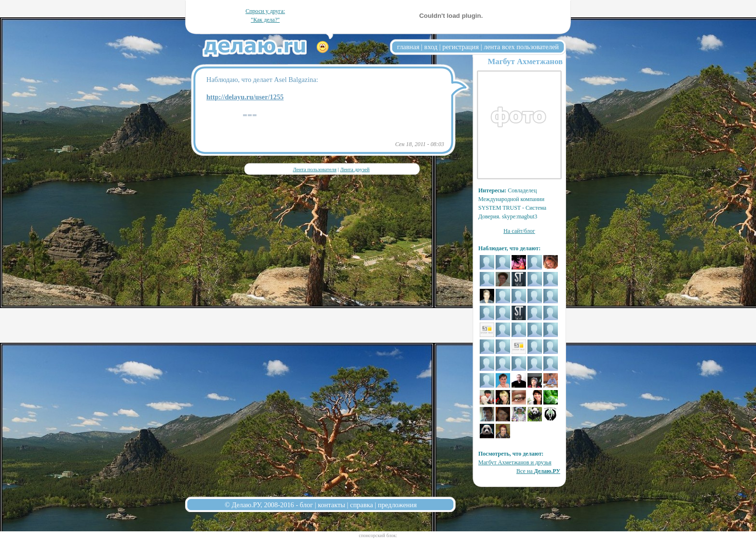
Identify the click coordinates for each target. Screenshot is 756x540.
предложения (398, 505)
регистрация (460, 47)
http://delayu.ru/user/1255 (245, 97)
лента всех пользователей (521, 47)
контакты (331, 505)
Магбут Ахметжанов (525, 61)
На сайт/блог (519, 231)
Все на (538, 471)
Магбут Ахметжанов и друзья (515, 462)
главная (408, 47)
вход (431, 47)
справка (362, 505)
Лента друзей (355, 169)
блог (306, 505)
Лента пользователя (314, 169)
